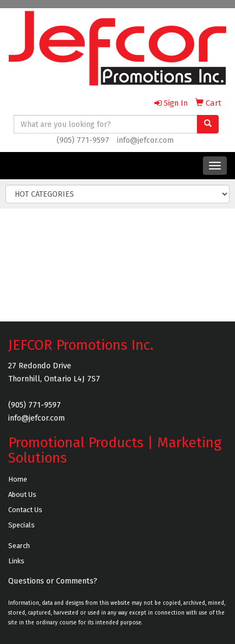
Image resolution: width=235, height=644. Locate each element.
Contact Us (25, 510)
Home (18, 479)
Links (16, 561)
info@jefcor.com (145, 140)
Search (19, 546)
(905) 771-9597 (83, 140)
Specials (21, 525)
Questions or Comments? (53, 581)
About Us (22, 494)
